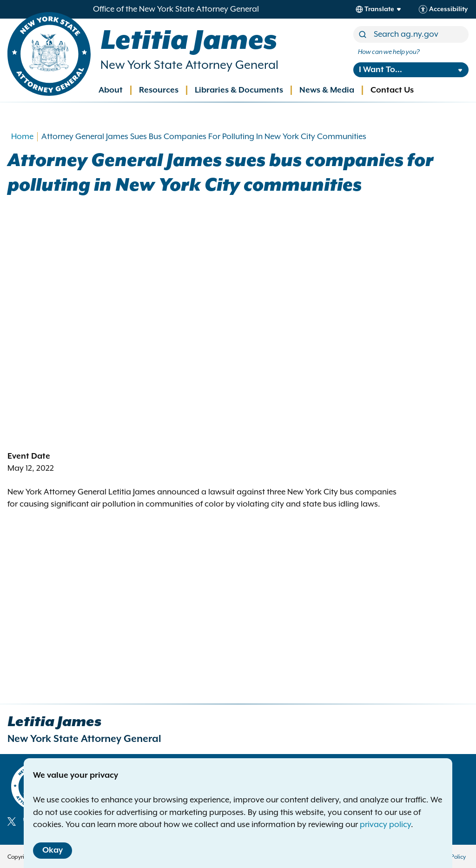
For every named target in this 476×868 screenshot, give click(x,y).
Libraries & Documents (239, 90)
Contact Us (392, 90)
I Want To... (380, 70)
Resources (159, 90)
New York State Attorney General (189, 65)
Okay (53, 850)
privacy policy (385, 825)
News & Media (327, 90)
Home (22, 137)
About (111, 90)
